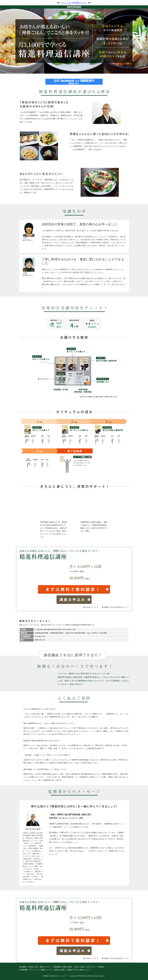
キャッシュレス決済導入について (74, 3)
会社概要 (23, 967)
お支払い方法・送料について (39, 967)
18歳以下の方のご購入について (79, 970)
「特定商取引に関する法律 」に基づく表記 (68, 967)
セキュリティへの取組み (95, 967)
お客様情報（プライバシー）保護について (35, 970)
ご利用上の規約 (59, 970)
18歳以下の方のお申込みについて (116, 607)
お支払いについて (92, 607)
